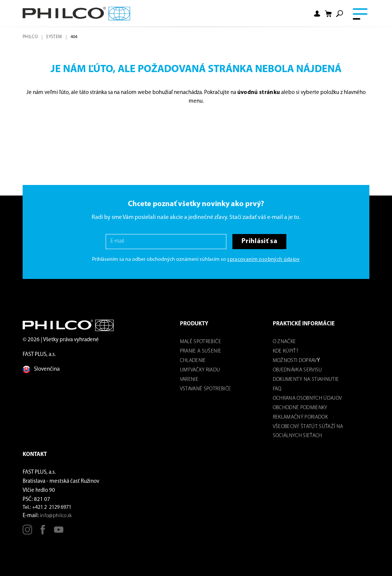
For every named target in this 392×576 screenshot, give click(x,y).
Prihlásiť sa (259, 241)
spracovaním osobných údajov (263, 260)
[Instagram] (27, 532)
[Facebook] (43, 532)
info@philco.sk (56, 516)
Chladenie (193, 361)
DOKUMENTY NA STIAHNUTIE (306, 380)
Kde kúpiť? (285, 351)
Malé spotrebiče (201, 342)
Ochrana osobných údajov (307, 398)
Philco (30, 37)
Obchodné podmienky (300, 408)
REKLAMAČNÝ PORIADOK (300, 417)
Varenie (189, 380)
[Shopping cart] (328, 14)
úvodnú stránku (259, 93)
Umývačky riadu (200, 370)
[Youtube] (59, 532)
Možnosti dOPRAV (295, 361)
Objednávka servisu (297, 370)
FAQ (277, 389)
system (54, 37)
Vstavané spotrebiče (205, 389)
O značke (284, 342)
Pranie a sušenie (201, 351)
